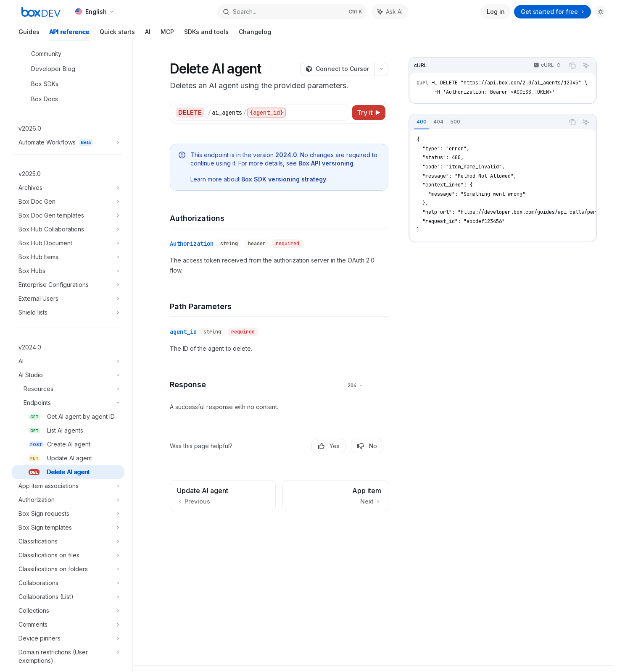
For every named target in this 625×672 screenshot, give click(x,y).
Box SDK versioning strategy (284, 179)
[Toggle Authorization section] (68, 500)
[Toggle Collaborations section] (68, 583)
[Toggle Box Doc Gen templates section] (68, 215)
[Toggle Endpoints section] (68, 403)
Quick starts (117, 34)
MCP (167, 34)
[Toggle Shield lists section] (68, 312)
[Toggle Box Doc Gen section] (68, 202)
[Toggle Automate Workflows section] (68, 142)
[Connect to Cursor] (337, 69)
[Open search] (292, 12)
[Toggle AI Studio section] (68, 375)
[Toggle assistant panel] (390, 12)
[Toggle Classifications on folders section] (68, 569)
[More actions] (381, 69)
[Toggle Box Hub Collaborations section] (68, 229)
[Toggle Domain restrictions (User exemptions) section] (68, 656)
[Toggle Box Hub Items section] (68, 257)
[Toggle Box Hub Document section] (68, 243)
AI (148, 34)
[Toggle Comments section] (68, 625)
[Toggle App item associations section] (68, 486)
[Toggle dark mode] (601, 12)
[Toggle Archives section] (68, 188)
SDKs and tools (206, 34)
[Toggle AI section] (68, 361)
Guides (29, 34)
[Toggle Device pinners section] (68, 638)
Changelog (255, 34)
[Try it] (369, 113)
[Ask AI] (586, 66)
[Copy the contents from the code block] (572, 66)
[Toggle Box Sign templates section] (68, 528)
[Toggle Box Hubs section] (68, 271)
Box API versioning (326, 163)
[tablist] (487, 122)
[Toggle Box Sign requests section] (68, 514)
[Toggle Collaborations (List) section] (68, 597)
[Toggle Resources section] (68, 389)
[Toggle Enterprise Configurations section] (68, 285)
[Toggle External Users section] (68, 299)
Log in (496, 12)
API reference (70, 34)
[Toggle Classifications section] (68, 541)
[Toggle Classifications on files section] (68, 555)
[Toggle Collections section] (68, 611)
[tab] (422, 122)
